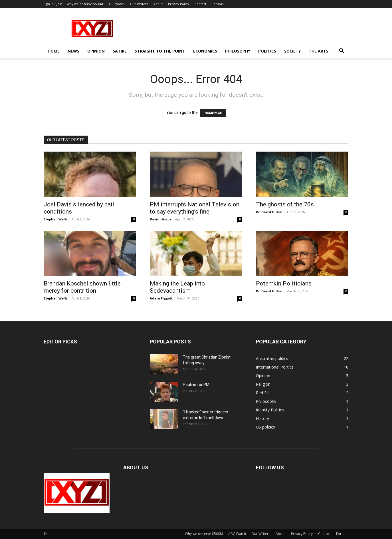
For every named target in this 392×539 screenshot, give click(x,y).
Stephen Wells (56, 219)
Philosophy (238, 51)
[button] (342, 52)
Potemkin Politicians (284, 283)
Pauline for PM (196, 385)
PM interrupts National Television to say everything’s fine (195, 208)
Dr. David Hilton (269, 212)
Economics (205, 51)
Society (292, 51)
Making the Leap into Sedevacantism (177, 287)
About (158, 4)
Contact (200, 4)
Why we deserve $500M (85, 4)
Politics (267, 51)
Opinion (96, 51)
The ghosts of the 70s (285, 204)
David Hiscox (160, 219)
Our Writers (139, 4)
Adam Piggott (161, 298)
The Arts (319, 51)
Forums (218, 4)
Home (54, 51)
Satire (120, 51)
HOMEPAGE (213, 113)
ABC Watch (117, 4)
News (73, 51)
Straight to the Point (160, 51)
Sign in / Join (53, 4)
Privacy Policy (179, 4)
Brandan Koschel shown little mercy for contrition (82, 287)
